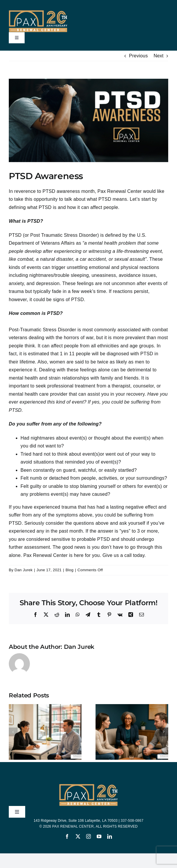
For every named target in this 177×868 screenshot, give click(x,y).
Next (159, 56)
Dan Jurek (24, 570)
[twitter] (78, 836)
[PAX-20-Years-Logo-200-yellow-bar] (38, 12)
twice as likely (112, 362)
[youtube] (99, 836)
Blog (70, 570)
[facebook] (67, 836)
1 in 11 (67, 354)
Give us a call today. (124, 555)
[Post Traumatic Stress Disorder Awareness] (88, 120)
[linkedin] (110, 836)
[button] (13, 732)
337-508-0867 (132, 821)
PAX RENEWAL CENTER (73, 826)
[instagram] (88, 836)
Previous (138, 56)
